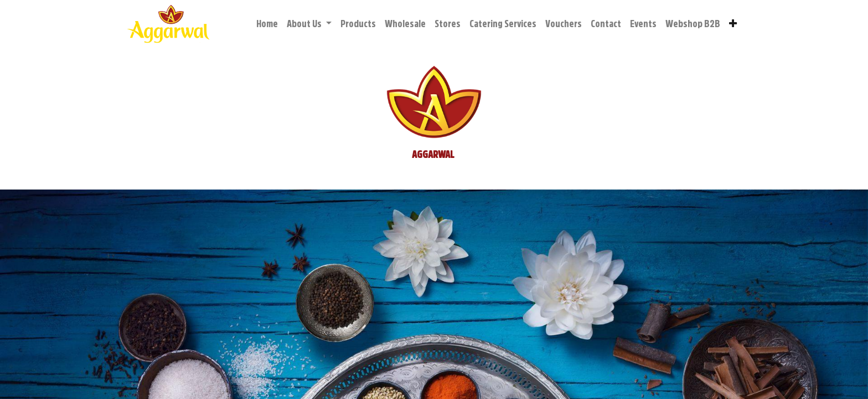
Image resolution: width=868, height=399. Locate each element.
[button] (733, 24)
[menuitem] (267, 24)
